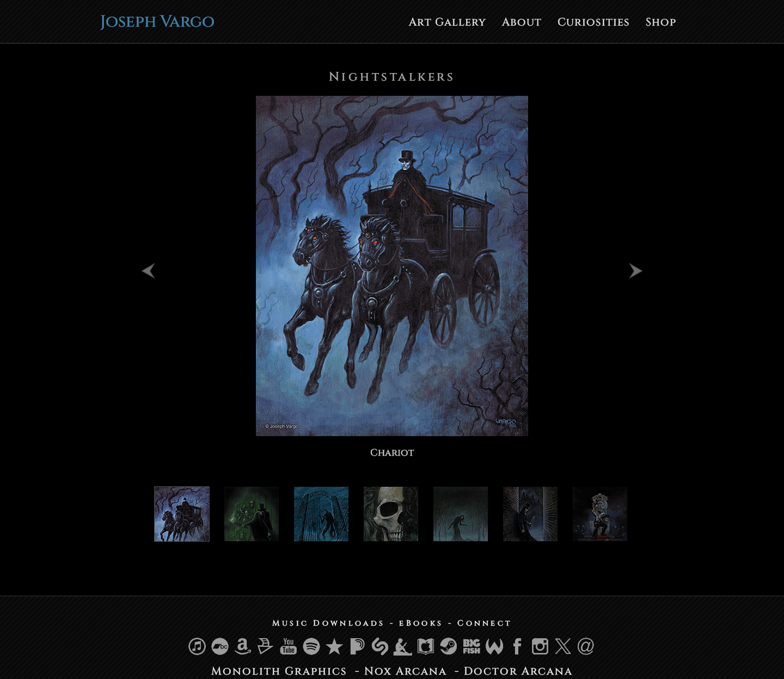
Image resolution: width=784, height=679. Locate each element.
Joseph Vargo (157, 22)
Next (633, 270)
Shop (661, 22)
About (522, 22)
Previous (151, 270)
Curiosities (594, 22)
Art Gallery (448, 22)
